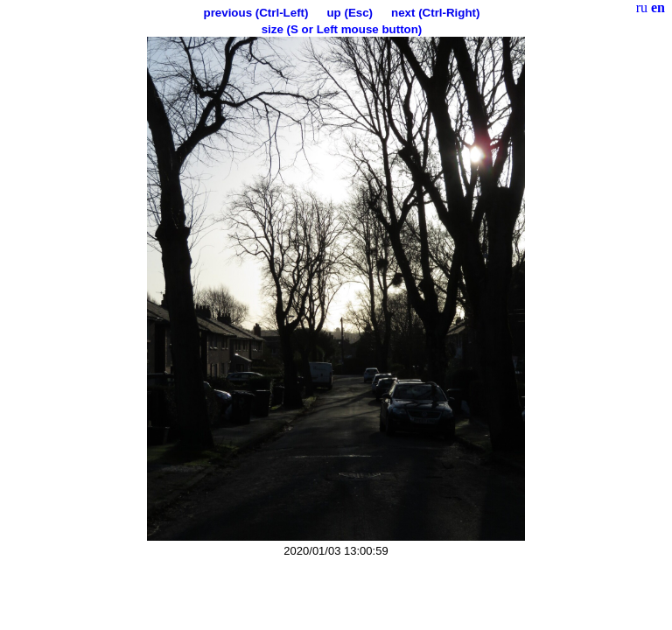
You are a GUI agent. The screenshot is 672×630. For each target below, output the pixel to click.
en (658, 7)
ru (642, 7)
